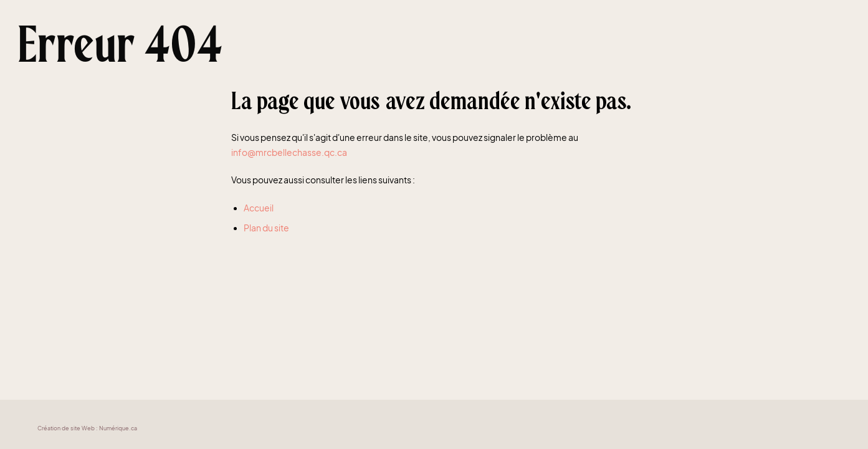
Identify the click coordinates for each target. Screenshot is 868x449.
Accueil (259, 208)
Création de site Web (66, 428)
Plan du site (266, 228)
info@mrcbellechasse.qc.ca (289, 152)
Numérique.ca (118, 428)
